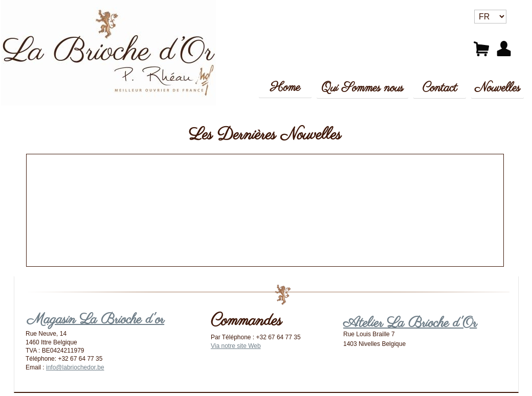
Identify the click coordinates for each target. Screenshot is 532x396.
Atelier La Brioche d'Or (410, 323)
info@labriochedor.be (75, 367)
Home (285, 88)
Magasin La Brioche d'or (96, 320)
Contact (440, 88)
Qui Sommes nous (362, 88)
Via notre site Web (236, 346)
